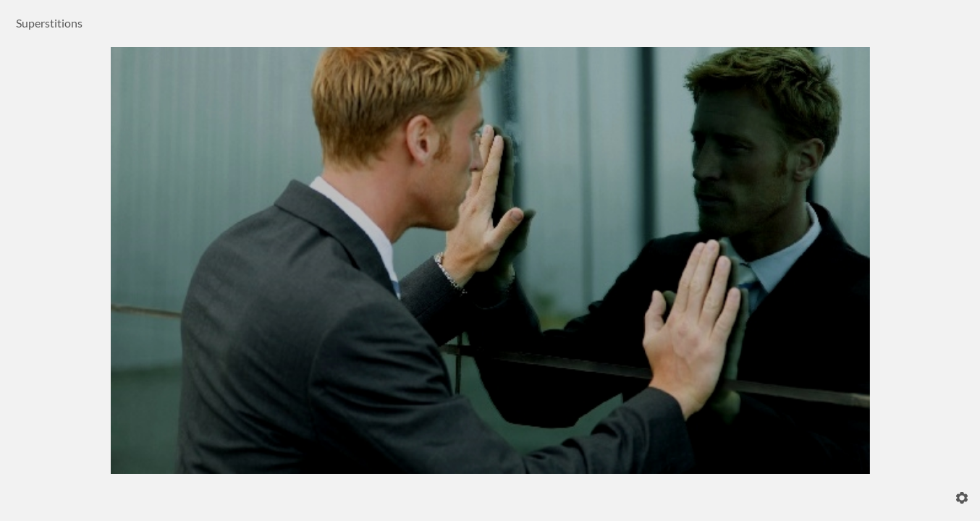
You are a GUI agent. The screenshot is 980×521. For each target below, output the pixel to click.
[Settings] (962, 498)
